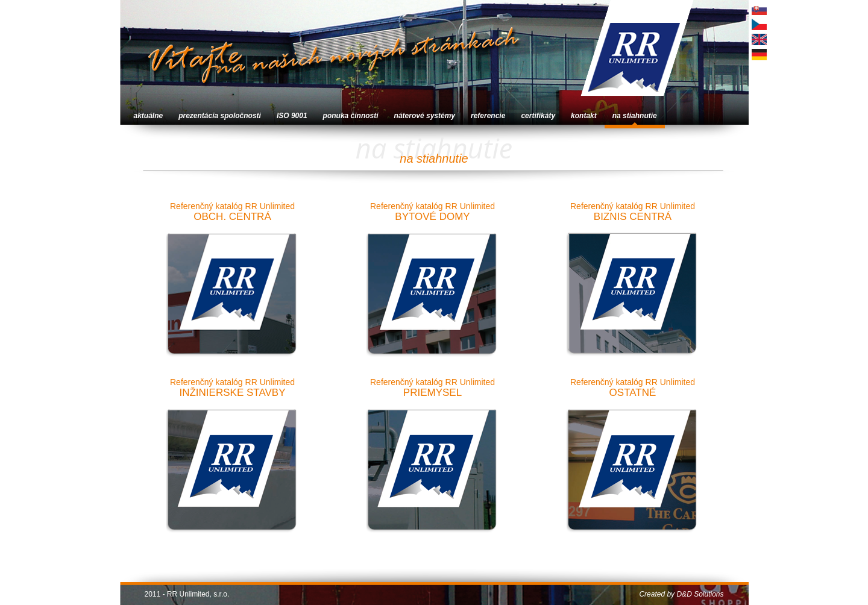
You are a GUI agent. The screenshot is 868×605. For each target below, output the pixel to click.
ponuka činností (351, 116)
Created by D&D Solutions (681, 594)
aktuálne (149, 116)
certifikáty (538, 116)
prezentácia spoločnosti (220, 116)
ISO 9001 (292, 116)
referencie (488, 116)
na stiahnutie (635, 116)
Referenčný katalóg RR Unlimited (233, 283)
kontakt (584, 116)
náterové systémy (425, 116)
